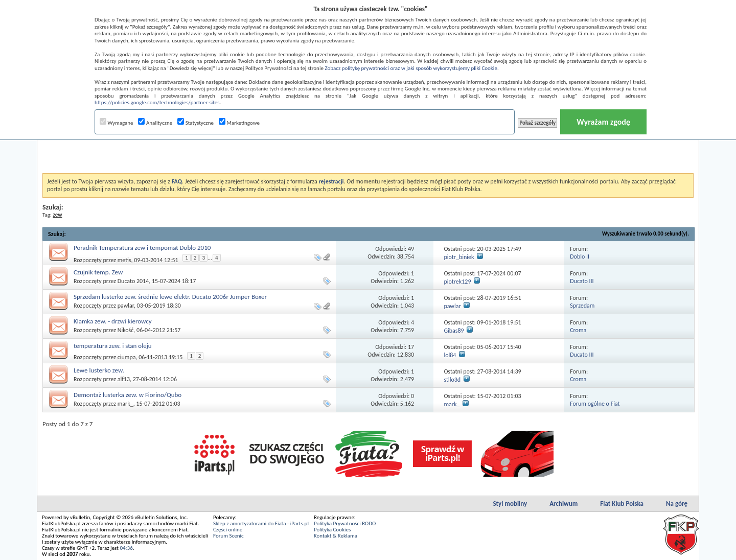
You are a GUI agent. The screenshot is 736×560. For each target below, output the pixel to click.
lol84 (450, 355)
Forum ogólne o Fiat (595, 404)
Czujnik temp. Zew (98, 272)
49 (411, 249)
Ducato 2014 (133, 281)
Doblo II (580, 256)
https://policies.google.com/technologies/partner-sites (157, 102)
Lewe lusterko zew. (99, 370)
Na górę (677, 504)
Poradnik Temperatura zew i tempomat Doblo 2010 (142, 248)
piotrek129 (457, 282)
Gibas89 (454, 331)
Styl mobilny (510, 504)
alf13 (124, 379)
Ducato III (582, 281)
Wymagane (117, 123)
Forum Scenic (228, 536)
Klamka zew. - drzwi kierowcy (113, 321)
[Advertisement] (368, 148)
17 (411, 347)
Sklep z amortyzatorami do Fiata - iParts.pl (261, 523)
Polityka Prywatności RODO (345, 523)
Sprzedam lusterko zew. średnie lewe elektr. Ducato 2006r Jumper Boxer (170, 297)
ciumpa (127, 357)
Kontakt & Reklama (336, 536)
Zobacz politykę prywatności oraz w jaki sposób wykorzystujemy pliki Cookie (411, 68)
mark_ (125, 404)
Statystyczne (195, 123)
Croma (578, 330)
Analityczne (155, 123)
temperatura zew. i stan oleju (113, 346)
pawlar (126, 306)
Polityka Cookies (332, 530)
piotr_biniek (459, 257)
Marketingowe (239, 123)
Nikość (126, 330)
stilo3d (452, 380)
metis (124, 260)
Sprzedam (582, 306)
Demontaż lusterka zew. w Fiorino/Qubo (128, 395)
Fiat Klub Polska (622, 504)
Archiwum (563, 504)
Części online (228, 530)
